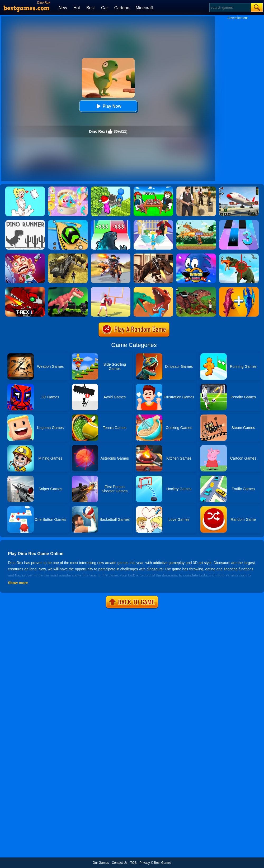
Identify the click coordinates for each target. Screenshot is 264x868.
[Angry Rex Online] (68, 289)
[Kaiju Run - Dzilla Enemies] (111, 222)
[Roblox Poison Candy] (153, 188)
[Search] (230, 8)
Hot (77, 8)
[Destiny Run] (153, 222)
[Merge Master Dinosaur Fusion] (239, 289)
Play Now (108, 106)
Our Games (101, 863)
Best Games (163, 863)
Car (105, 8)
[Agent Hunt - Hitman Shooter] (196, 188)
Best (91, 8)
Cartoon (122, 8)
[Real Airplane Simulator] (239, 188)
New (63, 8)
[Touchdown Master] (111, 289)
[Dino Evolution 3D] (153, 289)
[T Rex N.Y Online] (25, 289)
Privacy (145, 863)
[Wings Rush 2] (196, 255)
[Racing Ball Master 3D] (68, 222)
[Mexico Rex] (153, 255)
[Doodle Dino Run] (25, 222)
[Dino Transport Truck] (68, 255)
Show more (18, 583)
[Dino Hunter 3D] (239, 255)
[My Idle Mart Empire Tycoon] (111, 188)
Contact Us (119, 863)
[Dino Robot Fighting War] (196, 222)
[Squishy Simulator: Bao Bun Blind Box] (68, 188)
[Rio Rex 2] (196, 289)
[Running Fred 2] (25, 255)
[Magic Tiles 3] (239, 222)
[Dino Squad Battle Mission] (111, 255)
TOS (133, 863)
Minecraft (144, 8)
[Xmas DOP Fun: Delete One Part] (25, 188)
